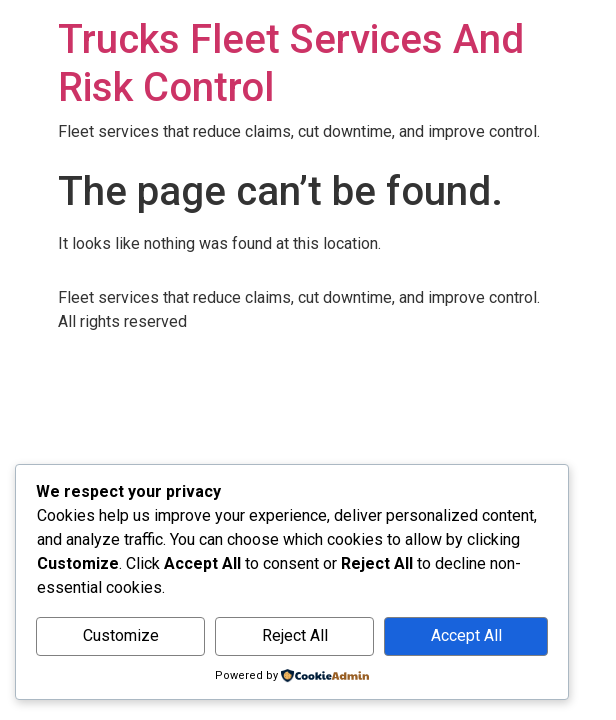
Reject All (295, 635)
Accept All (466, 635)
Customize (121, 635)
